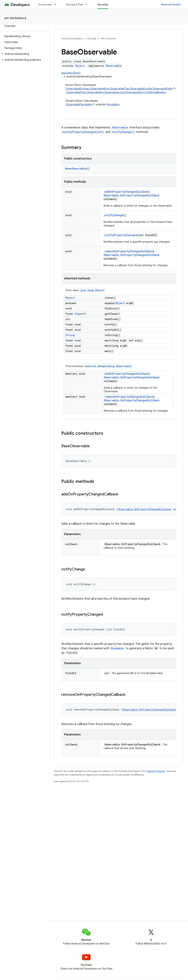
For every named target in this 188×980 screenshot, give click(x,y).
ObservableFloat (76, 92)
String (70, 335)
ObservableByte (100, 89)
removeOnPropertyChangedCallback (129, 251)
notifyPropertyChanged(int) (83, 132)
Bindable (117, 648)
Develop (92, 39)
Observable (114, 66)
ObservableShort (135, 92)
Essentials (45, 4)
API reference (16, 18)
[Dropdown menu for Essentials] (57, 4)
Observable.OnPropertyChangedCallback (131, 195)
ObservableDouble (141, 89)
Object (80, 66)
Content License (156, 771)
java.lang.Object (71, 73)
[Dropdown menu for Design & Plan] (88, 4)
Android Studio (171, 4)
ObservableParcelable (79, 104)
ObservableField (162, 89)
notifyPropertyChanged (121, 235)
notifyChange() (123, 132)
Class (78, 314)
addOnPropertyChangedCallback (126, 192)
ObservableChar (119, 89)
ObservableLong (114, 92)
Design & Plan (75, 4)
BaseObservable (76, 168)
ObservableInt (95, 92)
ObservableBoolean (78, 89)
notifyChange (114, 215)
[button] (24, 54)
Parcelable (112, 104)
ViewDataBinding (156, 92)
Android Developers (72, 39)
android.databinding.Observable (108, 366)
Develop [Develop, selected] (103, 4)
